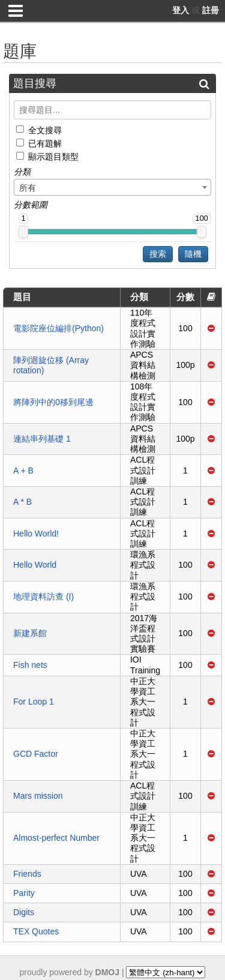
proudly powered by (70, 972)
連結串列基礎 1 (42, 439)
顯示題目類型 (53, 157)
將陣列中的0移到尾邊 (53, 402)
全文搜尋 (45, 130)
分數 (185, 297)
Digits (24, 912)
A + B (23, 470)
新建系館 (30, 633)
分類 (139, 297)
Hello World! (36, 534)
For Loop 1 (34, 702)
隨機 (193, 254)
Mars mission (38, 796)
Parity (24, 893)
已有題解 (45, 143)
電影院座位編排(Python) (58, 328)
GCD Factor (36, 754)
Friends (27, 874)
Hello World (35, 565)
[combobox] (112, 187)
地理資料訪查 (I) (43, 597)
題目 (22, 297)
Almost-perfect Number (56, 838)
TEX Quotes (36, 931)
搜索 (158, 254)
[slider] (23, 232)
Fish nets (30, 665)
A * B (22, 502)
